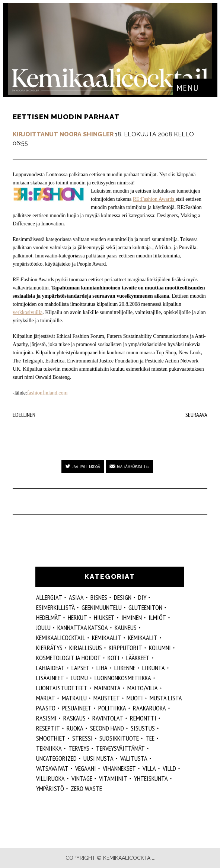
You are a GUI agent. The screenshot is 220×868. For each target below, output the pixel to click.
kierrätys (49, 648)
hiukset (104, 617)
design (123, 597)
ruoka (75, 728)
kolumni (160, 648)
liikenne (125, 668)
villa (149, 768)
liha (102, 668)
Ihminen (132, 617)
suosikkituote (119, 738)
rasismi (46, 718)
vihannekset (119, 768)
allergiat (49, 597)
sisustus (143, 728)
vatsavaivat (52, 768)
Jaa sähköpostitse (133, 466)
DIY (142, 597)
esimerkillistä (55, 607)
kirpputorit (125, 648)
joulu (43, 628)
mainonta (107, 688)
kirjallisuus (86, 648)
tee (150, 738)
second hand (107, 728)
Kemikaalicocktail (61, 638)
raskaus (74, 718)
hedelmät (49, 617)
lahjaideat (50, 668)
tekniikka (49, 748)
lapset (81, 668)
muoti (135, 698)
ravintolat (108, 718)
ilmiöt (157, 617)
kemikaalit (143, 638)
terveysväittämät (120, 748)
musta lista (166, 698)
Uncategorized (56, 758)
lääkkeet (138, 658)
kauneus (126, 628)
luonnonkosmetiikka (123, 678)
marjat (46, 698)
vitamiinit (113, 778)
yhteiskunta (151, 778)
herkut (77, 617)
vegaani (86, 768)
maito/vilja (143, 688)
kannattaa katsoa (83, 628)
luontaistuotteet (62, 688)
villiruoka (50, 778)
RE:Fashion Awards (154, 199)
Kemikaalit (107, 638)
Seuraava (196, 415)
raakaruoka (149, 708)
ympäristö (50, 788)
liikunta (154, 668)
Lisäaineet (50, 678)
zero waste (86, 788)
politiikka (112, 708)
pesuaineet (77, 708)
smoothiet (51, 738)
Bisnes (99, 597)
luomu (79, 678)
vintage (82, 778)
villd (169, 768)
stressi (82, 738)
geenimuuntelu (102, 607)
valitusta (134, 758)
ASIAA (76, 597)
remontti (143, 718)
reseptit (48, 728)
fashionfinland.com (47, 393)
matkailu (74, 698)
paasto (46, 708)
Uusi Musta (98, 758)
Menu (188, 88)
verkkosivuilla (28, 312)
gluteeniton (145, 607)
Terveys (79, 748)
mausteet (107, 698)
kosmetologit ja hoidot (68, 658)
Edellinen (24, 415)
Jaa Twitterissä (86, 466)
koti (114, 658)
